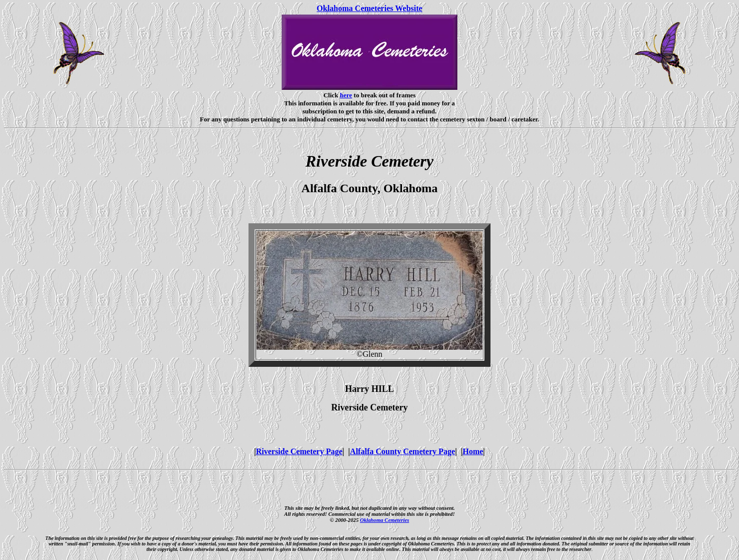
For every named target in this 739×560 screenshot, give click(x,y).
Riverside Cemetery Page (299, 451)
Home (473, 451)
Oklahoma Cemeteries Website (369, 8)
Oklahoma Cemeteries (385, 520)
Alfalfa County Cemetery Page (402, 451)
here (346, 95)
